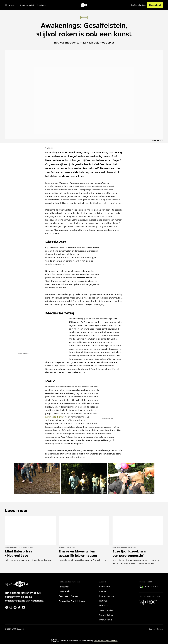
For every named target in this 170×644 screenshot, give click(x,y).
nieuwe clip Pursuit (55, 417)
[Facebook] (15, 607)
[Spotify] (7, 607)
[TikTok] (19, 607)
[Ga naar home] (84, 5)
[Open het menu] (10, 5)
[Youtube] (23, 607)
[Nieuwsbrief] (155, 5)
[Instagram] (11, 607)
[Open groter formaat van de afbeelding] (126, 264)
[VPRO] (148, 603)
